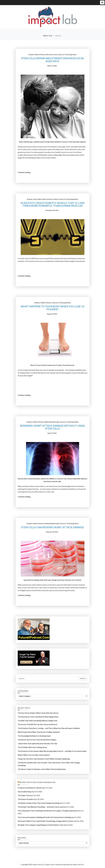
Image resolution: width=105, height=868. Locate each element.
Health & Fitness (40, 54)
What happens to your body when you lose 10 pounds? (52, 308)
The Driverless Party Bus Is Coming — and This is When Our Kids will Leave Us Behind (49, 728)
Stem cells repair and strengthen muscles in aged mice (52, 60)
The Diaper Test (24, 795)
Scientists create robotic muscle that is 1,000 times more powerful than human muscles (52, 204)
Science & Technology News (67, 54)
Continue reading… (25, 172)
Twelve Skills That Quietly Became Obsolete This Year (38, 743)
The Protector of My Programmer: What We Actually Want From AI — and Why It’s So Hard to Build (52, 751)
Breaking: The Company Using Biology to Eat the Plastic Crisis (40, 825)
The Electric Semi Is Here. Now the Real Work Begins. (37, 740)
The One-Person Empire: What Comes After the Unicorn (38, 713)
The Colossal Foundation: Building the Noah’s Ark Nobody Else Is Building (44, 817)
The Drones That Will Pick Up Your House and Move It (38, 724)
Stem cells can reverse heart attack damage (53, 527)
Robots (56, 199)
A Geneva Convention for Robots (30, 788)
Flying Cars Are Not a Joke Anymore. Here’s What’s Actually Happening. (44, 759)
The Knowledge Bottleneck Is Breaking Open (34, 736)
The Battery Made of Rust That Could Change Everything (38, 803)
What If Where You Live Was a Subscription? (34, 755)
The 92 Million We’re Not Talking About (32, 747)
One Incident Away (25, 792)
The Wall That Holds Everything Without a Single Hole (37, 721)
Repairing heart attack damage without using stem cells (52, 427)
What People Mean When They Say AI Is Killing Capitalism (39, 732)
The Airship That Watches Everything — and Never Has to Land (41, 807)
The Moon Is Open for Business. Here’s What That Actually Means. (42, 769)
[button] (102, 2)
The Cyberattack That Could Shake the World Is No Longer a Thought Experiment (47, 811)
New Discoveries (52, 54)
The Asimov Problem (25, 799)
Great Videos (37, 199)
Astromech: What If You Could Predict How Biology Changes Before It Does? (46, 821)
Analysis (31, 54)
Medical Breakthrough (52, 422)
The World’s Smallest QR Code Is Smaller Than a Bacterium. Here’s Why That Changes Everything (49, 764)
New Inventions (48, 199)
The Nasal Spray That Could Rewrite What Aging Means (38, 717)
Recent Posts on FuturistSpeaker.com (37, 782)
